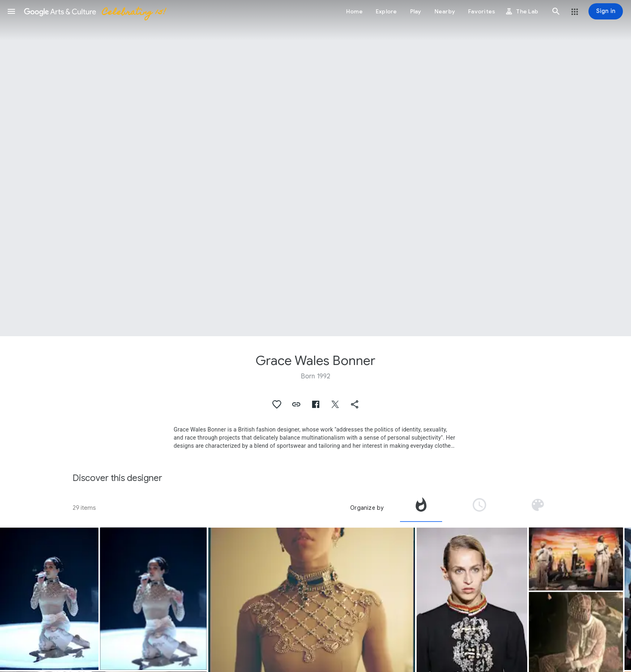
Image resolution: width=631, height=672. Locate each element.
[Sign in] (606, 11)
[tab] (421, 508)
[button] (11, 11)
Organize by (367, 508)
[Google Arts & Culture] (94, 11)
